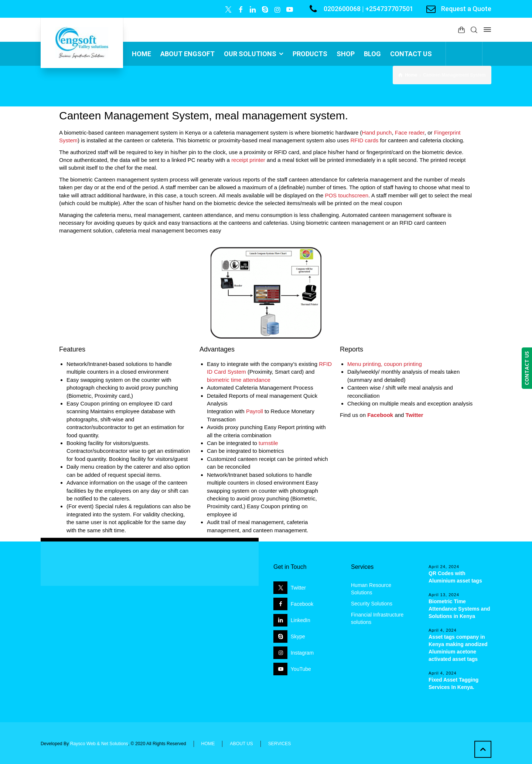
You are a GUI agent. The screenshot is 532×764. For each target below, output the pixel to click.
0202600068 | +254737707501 (369, 9)
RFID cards (364, 140)
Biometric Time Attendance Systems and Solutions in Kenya (459, 609)
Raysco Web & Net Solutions (99, 744)
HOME (208, 744)
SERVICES (280, 744)
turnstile (268, 443)
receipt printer (248, 160)
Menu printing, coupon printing (385, 364)
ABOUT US (241, 744)
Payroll (255, 411)
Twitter (298, 588)
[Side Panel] (486, 30)
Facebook (302, 604)
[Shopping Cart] (461, 30)
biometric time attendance (239, 380)
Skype (298, 636)
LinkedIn (301, 620)
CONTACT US (527, 368)
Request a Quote (466, 9)
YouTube (301, 669)
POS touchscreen (347, 195)
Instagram (302, 653)
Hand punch (377, 133)
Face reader (410, 133)
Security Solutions (372, 604)
